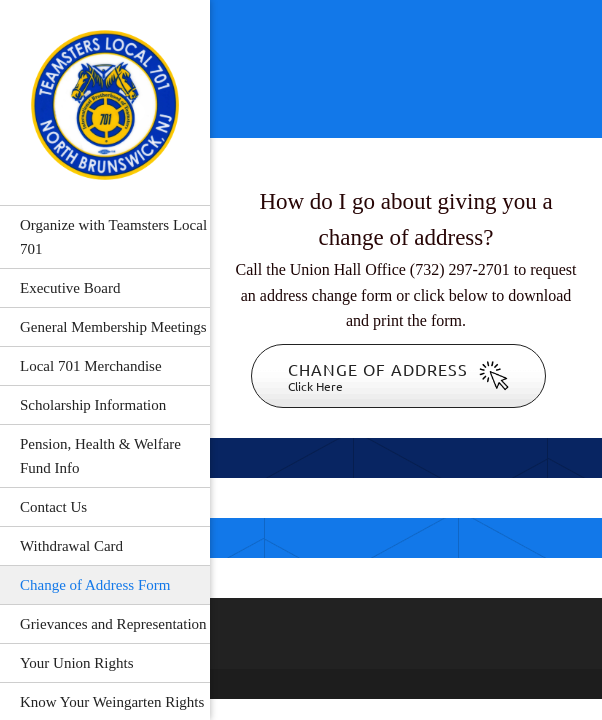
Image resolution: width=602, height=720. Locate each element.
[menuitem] (105, 236)
